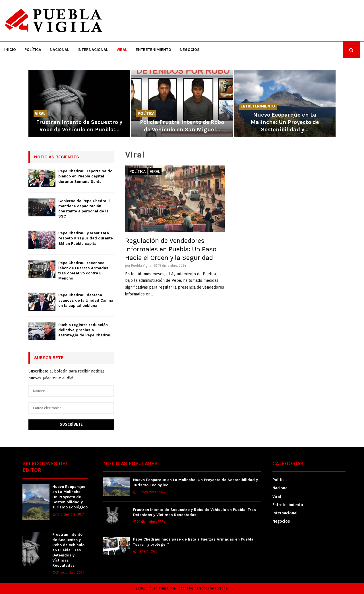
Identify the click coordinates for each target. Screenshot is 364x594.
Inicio (10, 50)
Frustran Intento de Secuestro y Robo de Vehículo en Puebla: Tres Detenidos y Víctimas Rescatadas (68, 550)
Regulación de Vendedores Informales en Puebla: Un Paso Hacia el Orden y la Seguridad (171, 249)
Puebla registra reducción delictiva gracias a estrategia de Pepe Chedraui (85, 330)
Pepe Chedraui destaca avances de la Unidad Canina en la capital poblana (86, 300)
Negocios (190, 50)
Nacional (59, 50)
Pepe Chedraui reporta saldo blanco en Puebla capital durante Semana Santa (85, 176)
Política (33, 50)
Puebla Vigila (141, 266)
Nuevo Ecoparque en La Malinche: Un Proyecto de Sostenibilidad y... (285, 122)
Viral (122, 50)
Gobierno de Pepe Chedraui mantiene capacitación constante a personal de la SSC (84, 209)
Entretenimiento (153, 50)
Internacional (93, 50)
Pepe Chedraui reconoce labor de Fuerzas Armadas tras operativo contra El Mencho (83, 271)
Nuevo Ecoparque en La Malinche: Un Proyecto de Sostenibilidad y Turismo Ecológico (70, 497)
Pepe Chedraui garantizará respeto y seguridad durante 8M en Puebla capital (86, 238)
